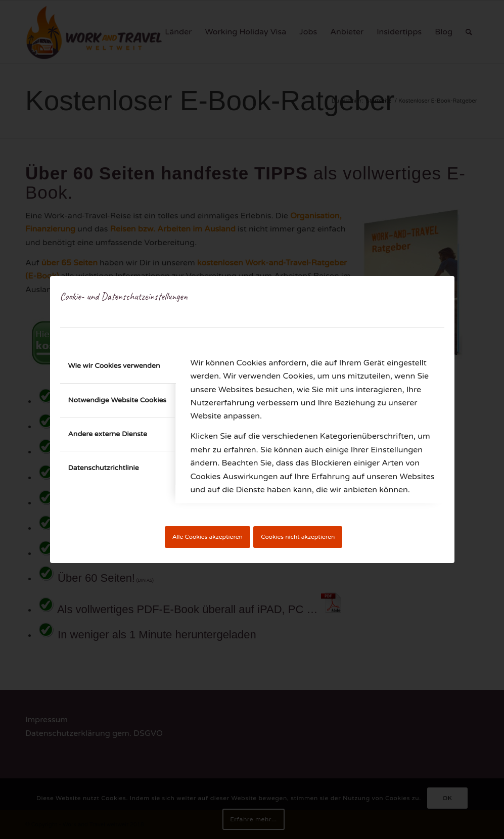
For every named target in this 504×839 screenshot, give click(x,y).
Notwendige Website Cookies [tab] (118, 400)
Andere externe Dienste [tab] (108, 434)
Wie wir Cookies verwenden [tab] (114, 366)
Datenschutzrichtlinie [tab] (104, 468)
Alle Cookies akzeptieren (208, 537)
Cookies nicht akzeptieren (298, 537)
